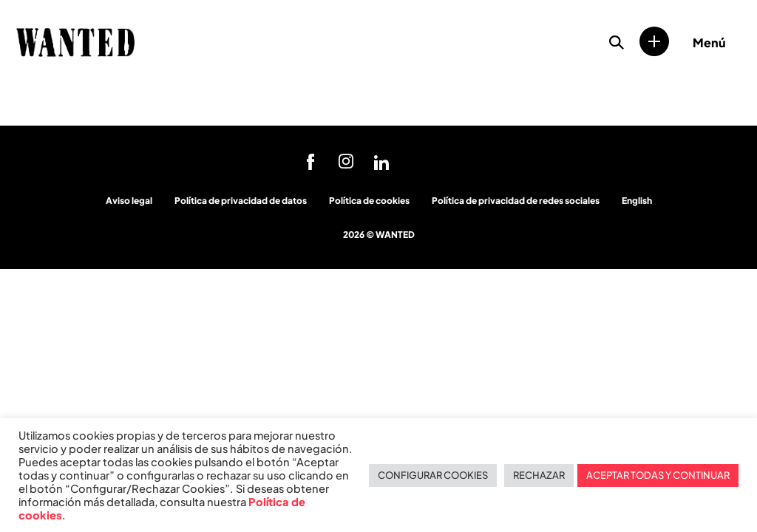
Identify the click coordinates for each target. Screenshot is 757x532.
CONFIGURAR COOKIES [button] (433, 475)
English (637, 201)
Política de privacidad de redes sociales (516, 201)
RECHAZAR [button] (539, 475)
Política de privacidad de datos (241, 201)
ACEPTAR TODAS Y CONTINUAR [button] (658, 475)
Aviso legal (129, 201)
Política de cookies (369, 201)
